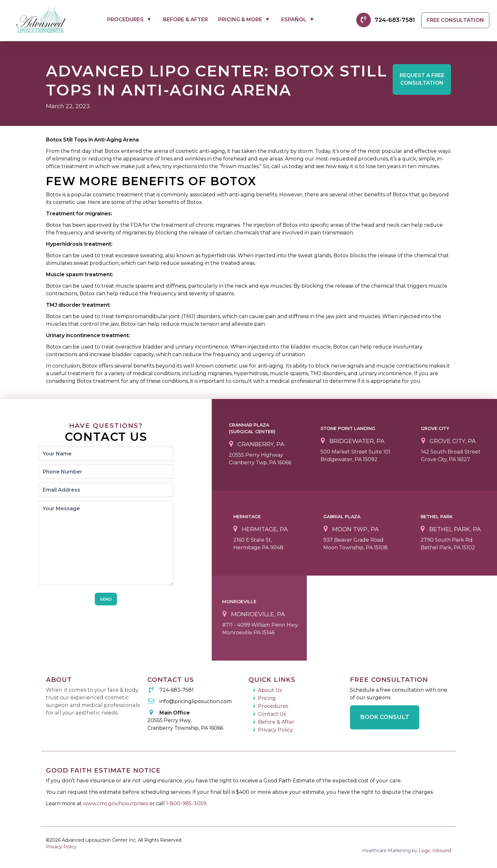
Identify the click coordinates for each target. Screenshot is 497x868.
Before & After (185, 20)
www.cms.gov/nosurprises (116, 803)
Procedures (125, 20)
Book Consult (385, 717)
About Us (270, 690)
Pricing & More (240, 20)
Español (294, 20)
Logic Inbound (435, 851)
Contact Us (272, 714)
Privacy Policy (275, 730)
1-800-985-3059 (186, 803)
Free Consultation (455, 20)
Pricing (267, 698)
